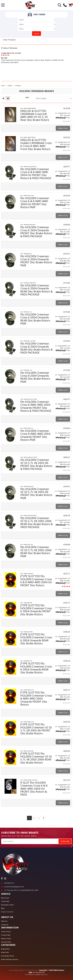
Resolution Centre (7, 905)
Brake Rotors (6, 949)
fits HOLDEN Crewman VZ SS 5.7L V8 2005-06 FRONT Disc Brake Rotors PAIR (36, 493)
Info (68, 118)
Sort (27, 97)
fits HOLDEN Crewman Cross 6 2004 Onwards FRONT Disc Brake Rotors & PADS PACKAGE (36, 232)
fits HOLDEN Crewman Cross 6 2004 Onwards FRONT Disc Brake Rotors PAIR (36, 261)
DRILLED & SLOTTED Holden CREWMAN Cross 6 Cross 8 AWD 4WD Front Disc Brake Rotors (36, 144)
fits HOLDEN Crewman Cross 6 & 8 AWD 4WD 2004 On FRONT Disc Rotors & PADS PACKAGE (36, 174)
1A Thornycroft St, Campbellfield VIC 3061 (21, 890)
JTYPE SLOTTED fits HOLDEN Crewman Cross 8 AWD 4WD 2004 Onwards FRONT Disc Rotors (36, 698)
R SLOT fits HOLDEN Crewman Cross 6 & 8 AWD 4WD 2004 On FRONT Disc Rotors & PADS (34, 789)
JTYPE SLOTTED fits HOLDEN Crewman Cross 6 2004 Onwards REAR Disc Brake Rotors (36, 639)
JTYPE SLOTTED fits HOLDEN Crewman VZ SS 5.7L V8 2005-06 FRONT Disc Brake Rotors (36, 729)
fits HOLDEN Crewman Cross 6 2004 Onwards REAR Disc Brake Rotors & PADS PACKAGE (36, 290)
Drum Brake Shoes (8, 956)
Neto (46, 974)
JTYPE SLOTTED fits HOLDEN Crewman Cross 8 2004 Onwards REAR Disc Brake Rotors (36, 668)
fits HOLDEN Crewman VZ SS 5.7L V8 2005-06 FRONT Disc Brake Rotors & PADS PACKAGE (36, 464)
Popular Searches (7, 912)
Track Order (5, 901)
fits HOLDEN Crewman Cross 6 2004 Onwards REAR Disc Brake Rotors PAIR (35, 319)
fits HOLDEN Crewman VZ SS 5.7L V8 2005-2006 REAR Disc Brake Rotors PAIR (36, 552)
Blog (3, 908)
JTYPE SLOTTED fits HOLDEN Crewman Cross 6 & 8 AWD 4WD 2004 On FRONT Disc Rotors (36, 581)
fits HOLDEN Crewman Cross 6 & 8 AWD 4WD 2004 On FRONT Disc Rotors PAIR (35, 203)
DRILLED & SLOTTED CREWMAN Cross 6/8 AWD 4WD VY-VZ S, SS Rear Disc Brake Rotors (35, 115)
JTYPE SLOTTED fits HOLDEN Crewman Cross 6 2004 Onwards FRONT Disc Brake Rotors (36, 610)
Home (3, 86)
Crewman (18, 86)
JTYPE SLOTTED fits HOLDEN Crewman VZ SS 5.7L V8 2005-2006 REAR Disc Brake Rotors (36, 758)
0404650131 (9, 883)
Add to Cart (63, 128)
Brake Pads (5, 952)
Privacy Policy (6, 935)
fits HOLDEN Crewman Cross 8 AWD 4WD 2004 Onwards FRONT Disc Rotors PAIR (35, 435)
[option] (36, 57)
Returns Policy (6, 939)
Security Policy (6, 942)
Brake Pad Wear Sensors (10, 959)
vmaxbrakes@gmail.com (14, 887)
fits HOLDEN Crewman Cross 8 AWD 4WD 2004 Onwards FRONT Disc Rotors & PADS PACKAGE (36, 406)
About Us (4, 921)
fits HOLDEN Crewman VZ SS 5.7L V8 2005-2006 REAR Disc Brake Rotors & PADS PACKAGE (36, 522)
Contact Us (5, 925)
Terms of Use (6, 932)
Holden (10, 86)
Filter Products (9, 40)
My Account (5, 898)
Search (36, 34)
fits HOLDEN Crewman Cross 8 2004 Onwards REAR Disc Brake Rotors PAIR (35, 377)
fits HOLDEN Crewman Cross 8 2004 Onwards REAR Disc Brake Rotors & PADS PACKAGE (36, 348)
